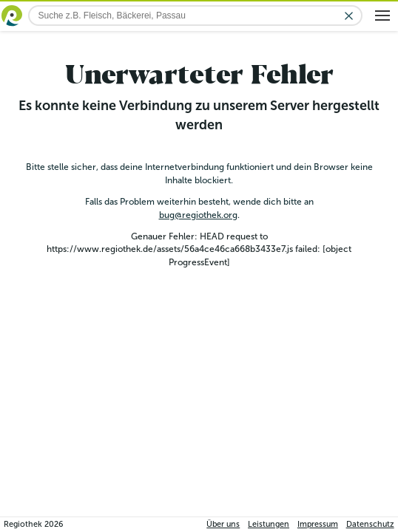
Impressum (318, 524)
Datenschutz (370, 524)
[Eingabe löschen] (349, 16)
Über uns (223, 524)
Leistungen (269, 524)
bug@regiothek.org (198, 215)
